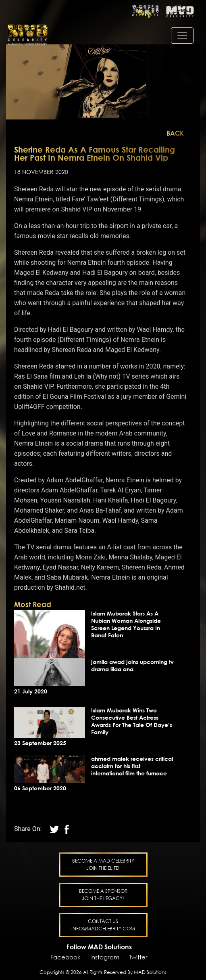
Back (175, 133)
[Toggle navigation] (182, 36)
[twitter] (67, 829)
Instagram (105, 957)
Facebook (66, 957)
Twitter (138, 957)
